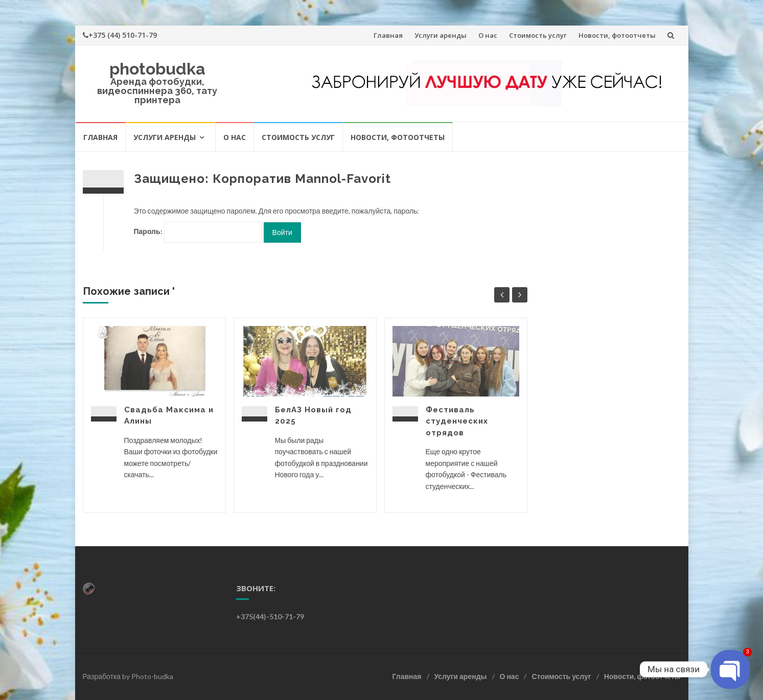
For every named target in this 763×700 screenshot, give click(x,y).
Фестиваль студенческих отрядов (457, 421)
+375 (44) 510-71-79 (120, 35)
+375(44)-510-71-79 (270, 616)
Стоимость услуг (538, 35)
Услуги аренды (441, 35)
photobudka (157, 69)
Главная (388, 35)
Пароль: (198, 232)
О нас (488, 35)
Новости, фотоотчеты (617, 35)
